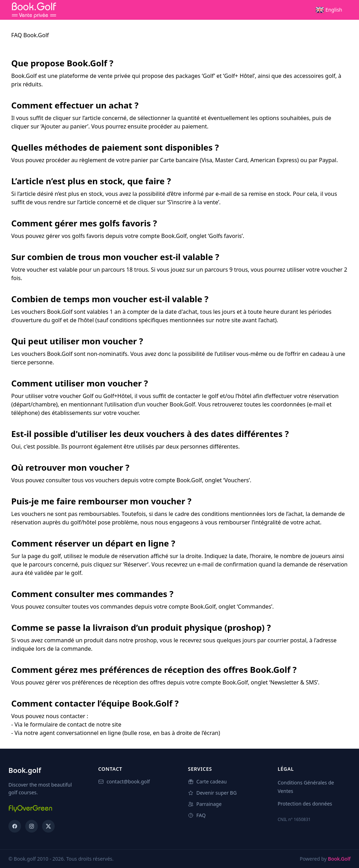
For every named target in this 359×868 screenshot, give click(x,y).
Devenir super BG (212, 793)
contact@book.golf (124, 781)
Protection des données (305, 804)
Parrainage (205, 804)
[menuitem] (329, 10)
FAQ (197, 815)
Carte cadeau (207, 781)
